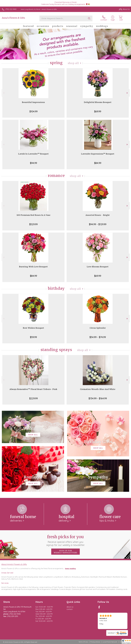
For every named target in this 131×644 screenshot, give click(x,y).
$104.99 (33, 111)
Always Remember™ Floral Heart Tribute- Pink (33, 389)
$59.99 (33, 337)
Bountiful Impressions (33, 102)
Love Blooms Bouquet (98, 267)
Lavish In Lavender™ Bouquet (33, 154)
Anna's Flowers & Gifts (13, 18)
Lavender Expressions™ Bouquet (98, 154)
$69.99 (98, 111)
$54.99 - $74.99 (98, 337)
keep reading (70, 569)
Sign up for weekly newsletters (65, 552)
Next (127, 93)
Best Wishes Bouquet (33, 328)
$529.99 (33, 224)
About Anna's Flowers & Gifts (14, 564)
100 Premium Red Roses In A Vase (33, 215)
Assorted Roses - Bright (98, 215)
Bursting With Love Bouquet (33, 267)
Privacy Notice (95, 642)
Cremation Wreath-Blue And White (98, 389)
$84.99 (98, 163)
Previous (4, 93)
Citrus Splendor (98, 328)
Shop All (73, 63)
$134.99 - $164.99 (98, 398)
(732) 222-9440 (11, 9)
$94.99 (33, 163)
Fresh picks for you (65, 540)
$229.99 (33, 398)
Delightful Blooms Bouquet (98, 102)
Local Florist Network (110, 642)
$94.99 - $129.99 (98, 224)
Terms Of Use (83, 642)
